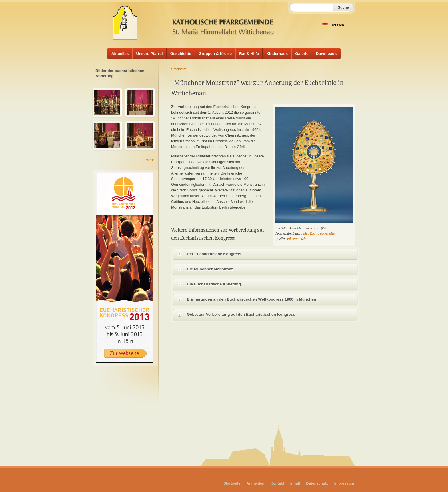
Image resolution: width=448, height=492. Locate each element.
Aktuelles (120, 54)
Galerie (302, 54)
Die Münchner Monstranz (268, 270)
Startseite (179, 69)
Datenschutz (317, 483)
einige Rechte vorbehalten (319, 233)
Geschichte (181, 54)
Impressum (344, 483)
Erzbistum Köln (296, 239)
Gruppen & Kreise (215, 54)
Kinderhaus (277, 54)
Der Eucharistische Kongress (268, 255)
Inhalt (295, 483)
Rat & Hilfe (249, 54)
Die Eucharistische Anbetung (268, 285)
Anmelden (255, 483)
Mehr (150, 160)
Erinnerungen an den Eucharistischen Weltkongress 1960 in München (268, 300)
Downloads (326, 54)
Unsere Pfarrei (149, 54)
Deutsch (333, 25)
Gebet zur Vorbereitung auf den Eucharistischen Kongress (268, 315)
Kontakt (277, 483)
